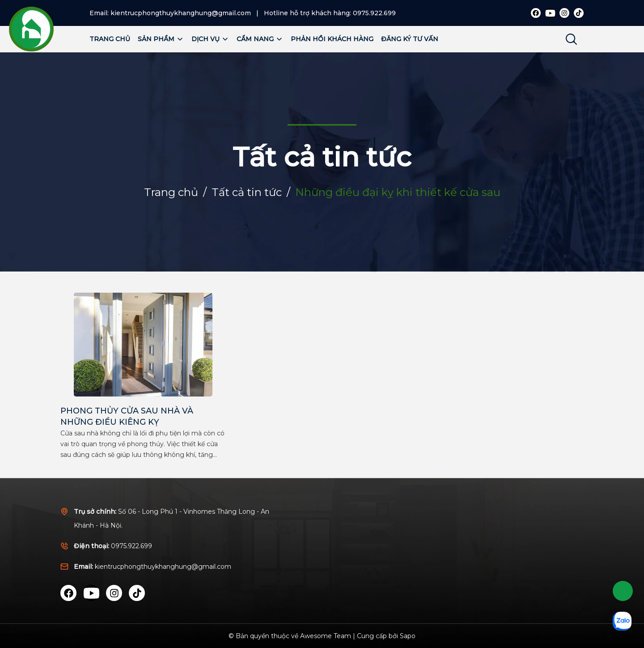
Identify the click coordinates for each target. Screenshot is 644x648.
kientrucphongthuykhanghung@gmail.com (181, 13)
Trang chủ (110, 39)
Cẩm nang (260, 39)
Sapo (408, 636)
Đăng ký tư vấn (410, 39)
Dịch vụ (210, 39)
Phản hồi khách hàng (332, 39)
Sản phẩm (161, 39)
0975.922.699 (374, 13)
